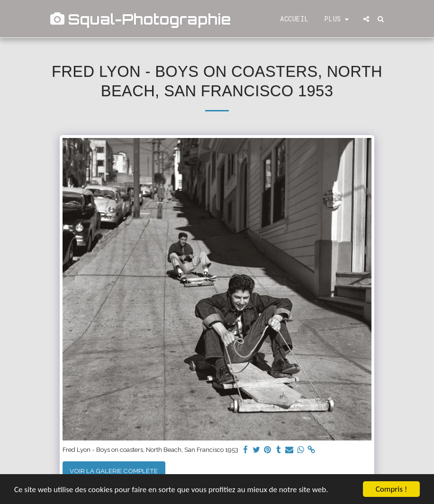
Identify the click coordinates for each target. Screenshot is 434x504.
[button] (366, 19)
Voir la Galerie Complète (114, 471)
